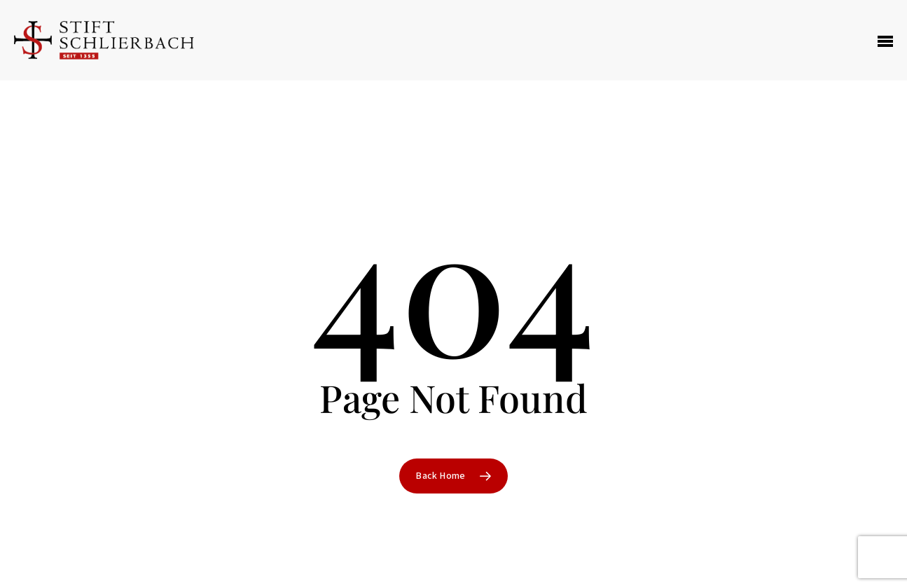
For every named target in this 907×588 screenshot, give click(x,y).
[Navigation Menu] (885, 41)
